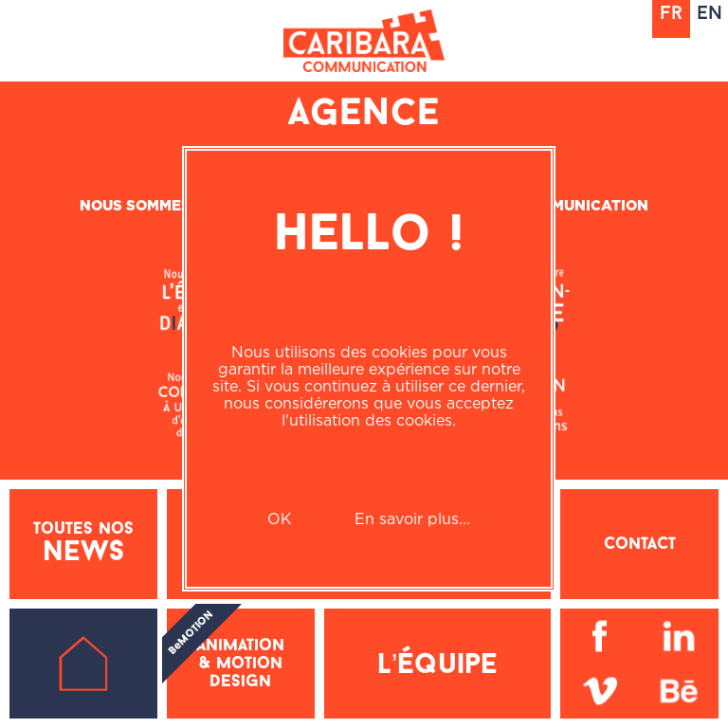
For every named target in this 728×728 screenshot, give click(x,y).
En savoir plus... (412, 519)
